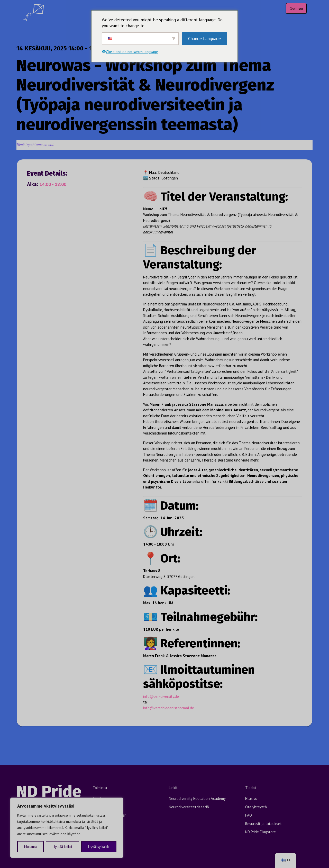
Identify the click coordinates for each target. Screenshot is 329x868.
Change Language (204, 39)
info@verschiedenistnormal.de (169, 708)
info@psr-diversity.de (161, 696)
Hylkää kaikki (62, 847)
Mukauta (30, 847)
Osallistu (296, 9)
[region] (67, 828)
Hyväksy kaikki (99, 847)
